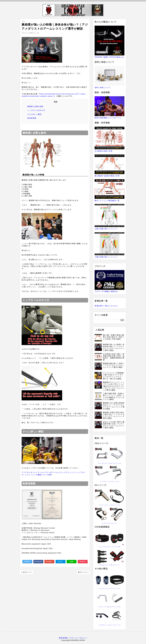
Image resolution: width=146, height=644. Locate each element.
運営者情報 (63, 638)
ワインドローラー (103, 463)
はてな (60, 562)
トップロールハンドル (114, 505)
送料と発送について (103, 88)
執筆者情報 (32, 118)
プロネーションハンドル (115, 463)
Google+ (49, 562)
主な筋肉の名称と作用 (103, 151)
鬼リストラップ (115, 565)
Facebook (38, 562)
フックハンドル (103, 505)
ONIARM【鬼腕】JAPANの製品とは (109, 57)
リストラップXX (116, 547)
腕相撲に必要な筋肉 (35, 106)
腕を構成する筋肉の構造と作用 (107, 176)
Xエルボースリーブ (105, 565)
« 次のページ (26, 572)
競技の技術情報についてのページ (108, 118)
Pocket (83, 562)
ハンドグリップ (103, 589)
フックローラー (104, 482)
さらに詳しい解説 (34, 114)
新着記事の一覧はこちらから (106, 306)
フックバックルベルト (105, 547)
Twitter (27, 562)
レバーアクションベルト (114, 589)
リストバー (114, 523)
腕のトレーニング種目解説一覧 (107, 201)
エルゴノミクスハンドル (114, 625)
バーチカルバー (103, 625)
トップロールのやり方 (36, 110)
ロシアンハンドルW (104, 607)
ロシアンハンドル (114, 482)
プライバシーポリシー (78, 638)
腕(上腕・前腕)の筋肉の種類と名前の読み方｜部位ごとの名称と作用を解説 (114, 337)
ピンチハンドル (106, 523)
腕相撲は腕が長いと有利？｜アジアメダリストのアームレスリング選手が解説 (114, 365)
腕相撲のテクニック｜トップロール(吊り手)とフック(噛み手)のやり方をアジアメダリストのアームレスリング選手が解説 (114, 386)
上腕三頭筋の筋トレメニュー (106, 257)
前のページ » (83, 572)
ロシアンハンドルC (115, 607)
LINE (71, 562)
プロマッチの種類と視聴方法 (106, 291)
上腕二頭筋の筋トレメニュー (106, 229)
